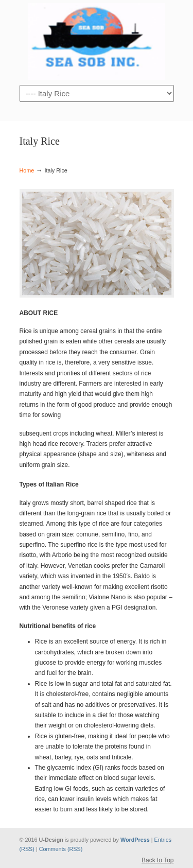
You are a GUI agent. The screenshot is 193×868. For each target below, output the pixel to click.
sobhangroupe (97, 42)
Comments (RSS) (61, 849)
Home (27, 170)
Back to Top (157, 860)
